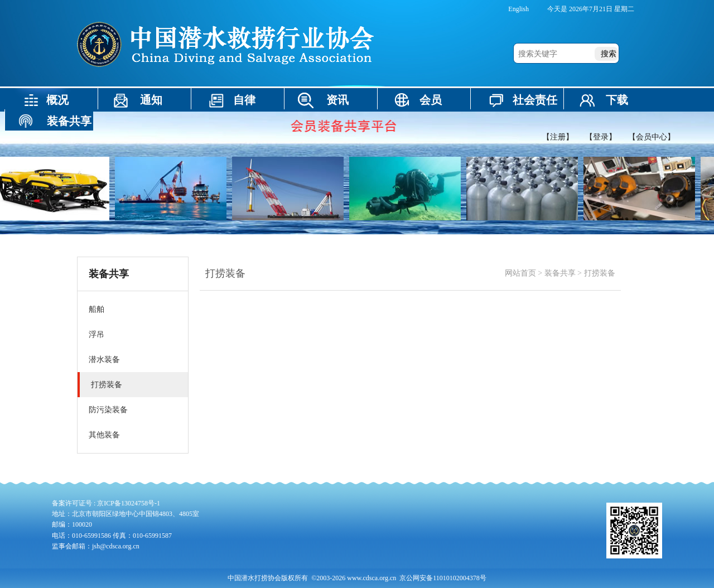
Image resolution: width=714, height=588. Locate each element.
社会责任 (535, 100)
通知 (151, 100)
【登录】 (601, 137)
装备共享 (69, 121)
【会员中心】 (652, 137)
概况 (57, 100)
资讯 (337, 100)
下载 (617, 100)
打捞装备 (600, 273)
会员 (431, 100)
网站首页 (520, 273)
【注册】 (558, 137)
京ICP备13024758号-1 (129, 503)
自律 (244, 100)
